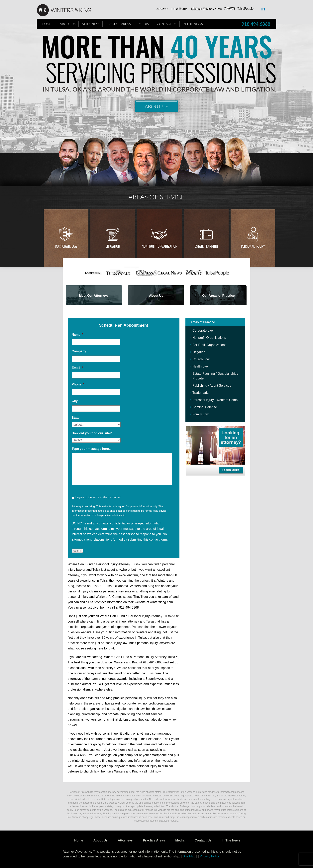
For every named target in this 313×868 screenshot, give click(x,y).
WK (67, 10)
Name (77, 335)
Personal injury (253, 246)
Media (144, 24)
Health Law (200, 366)
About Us (68, 24)
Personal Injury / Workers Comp (215, 400)
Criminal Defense (205, 407)
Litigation (113, 246)
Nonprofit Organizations (209, 338)
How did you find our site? (92, 433)
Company (79, 351)
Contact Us (167, 24)
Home (47, 24)
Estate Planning (206, 246)
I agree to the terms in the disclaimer (98, 497)
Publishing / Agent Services (212, 386)
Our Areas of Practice (218, 296)
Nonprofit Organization (159, 246)
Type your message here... (92, 449)
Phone (78, 384)
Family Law (201, 414)
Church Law (201, 359)
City (75, 401)
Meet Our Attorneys (94, 296)
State (76, 418)
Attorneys (91, 24)
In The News (193, 24)
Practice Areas (118, 24)
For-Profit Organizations (209, 345)
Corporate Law (66, 246)
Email (77, 368)
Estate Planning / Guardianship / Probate (215, 376)
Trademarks (201, 393)
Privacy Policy (210, 856)
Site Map (189, 856)
